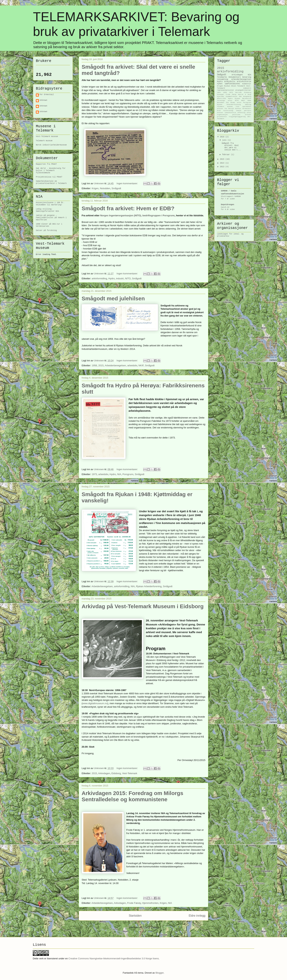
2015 (101, 365)
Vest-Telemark (130, 773)
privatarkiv (222, 117)
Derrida (238, 92)
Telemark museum (44, 141)
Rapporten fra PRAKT (46, 164)
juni (225, 140)
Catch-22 (225, 207)
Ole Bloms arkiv (234, 102)
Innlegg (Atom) (150, 927)
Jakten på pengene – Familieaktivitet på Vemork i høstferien (51, 218)
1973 (94, 474)
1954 (219, 92)
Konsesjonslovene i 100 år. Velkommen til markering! (50, 204)
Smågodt (116, 188)
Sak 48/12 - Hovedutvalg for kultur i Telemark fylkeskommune (51, 171)
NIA (119, 474)
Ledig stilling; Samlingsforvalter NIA (47, 210)
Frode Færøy (134, 903)
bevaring (247, 77)
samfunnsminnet (232, 84)
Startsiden (135, 916)
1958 (94, 365)
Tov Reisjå (229, 109)
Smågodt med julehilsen (113, 298)
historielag (228, 111)
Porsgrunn (128, 474)
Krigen (95, 188)
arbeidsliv (132, 365)
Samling (248, 104)
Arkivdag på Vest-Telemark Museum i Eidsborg (143, 606)
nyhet (220, 84)
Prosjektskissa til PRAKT (49, 177)
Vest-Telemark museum (47, 137)
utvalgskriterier (243, 90)
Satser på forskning (46, 230)
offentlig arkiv (244, 113)
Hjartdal (221, 96)
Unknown (43, 100)
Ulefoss (238, 109)
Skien (234, 86)
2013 (223, 167)
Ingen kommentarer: (128, 183)
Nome (249, 100)
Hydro (112, 278)
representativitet (225, 90)
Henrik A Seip (245, 94)
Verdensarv (247, 109)
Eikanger (221, 94)
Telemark (241, 86)
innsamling (223, 79)
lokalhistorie (230, 113)
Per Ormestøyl (47, 95)
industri (120, 278)
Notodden (105, 188)
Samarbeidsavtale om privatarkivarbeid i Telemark (51, 182)
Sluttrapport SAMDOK (231, 196)
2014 (223, 163)
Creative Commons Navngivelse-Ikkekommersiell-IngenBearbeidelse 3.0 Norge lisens (114, 958)
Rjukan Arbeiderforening (149, 586)
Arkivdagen (104, 773)
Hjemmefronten (150, 903)
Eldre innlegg (197, 916)
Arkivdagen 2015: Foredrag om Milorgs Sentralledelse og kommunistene (132, 796)
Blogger (160, 973)
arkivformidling (99, 278)
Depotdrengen (228, 205)
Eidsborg (116, 773)
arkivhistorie (244, 82)
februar (226, 155)
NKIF (141, 365)
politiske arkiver (242, 115)
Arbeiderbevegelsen (115, 365)
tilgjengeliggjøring (237, 117)
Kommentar (247, 84)
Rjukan (227, 86)
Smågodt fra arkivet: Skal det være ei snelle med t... (231, 147)
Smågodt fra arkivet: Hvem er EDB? (128, 208)
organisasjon (222, 115)
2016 (223, 137)
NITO (128, 278)
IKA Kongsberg (245, 96)
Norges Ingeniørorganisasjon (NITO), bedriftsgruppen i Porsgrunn (137, 215)
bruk (219, 111)
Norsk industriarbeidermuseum (51, 145)
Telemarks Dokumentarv (229, 77)
